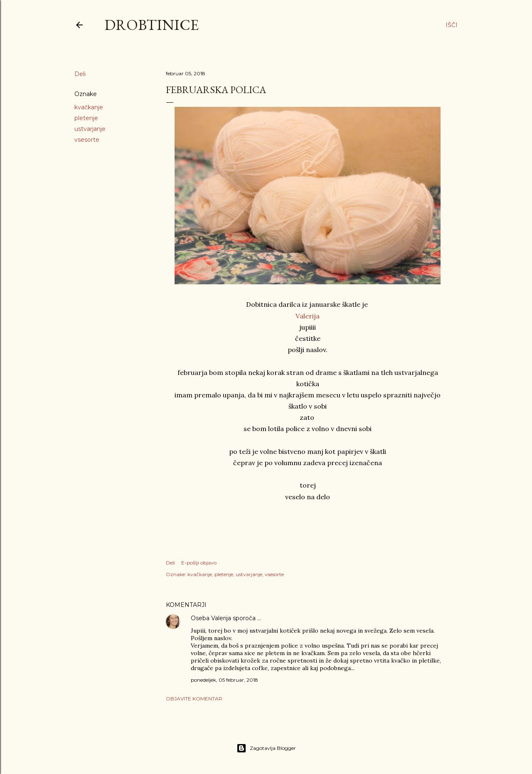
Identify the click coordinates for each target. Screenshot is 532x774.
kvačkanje (89, 107)
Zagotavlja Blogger (266, 748)
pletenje (86, 118)
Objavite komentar (194, 699)
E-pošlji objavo (199, 563)
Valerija (308, 316)
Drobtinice (151, 25)
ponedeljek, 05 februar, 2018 (224, 680)
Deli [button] (80, 74)
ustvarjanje (90, 129)
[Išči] (452, 25)
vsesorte (87, 140)
